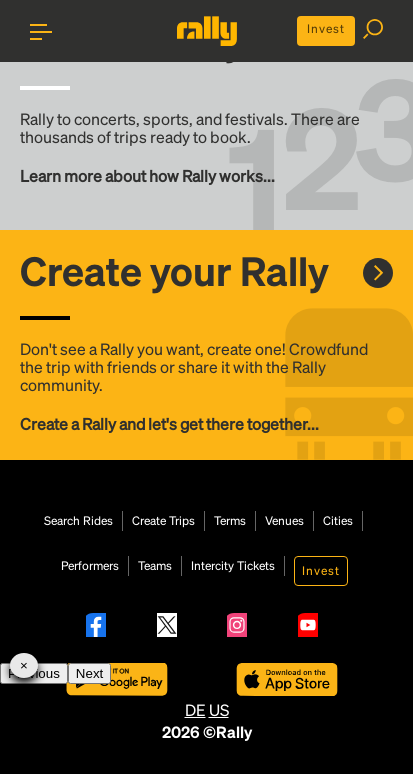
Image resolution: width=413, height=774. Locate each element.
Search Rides (78, 521)
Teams (155, 566)
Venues (284, 521)
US (219, 709)
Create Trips (163, 521)
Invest (326, 28)
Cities (338, 521)
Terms (230, 521)
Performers (90, 566)
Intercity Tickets (233, 566)
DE (195, 709)
